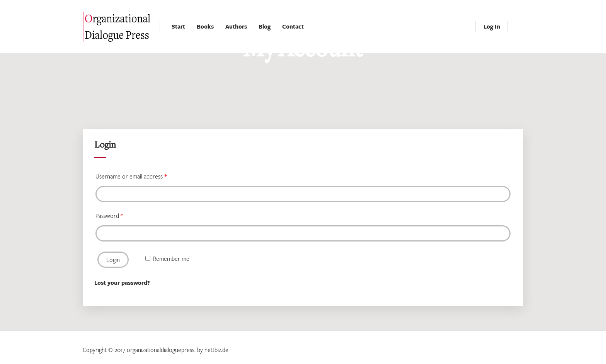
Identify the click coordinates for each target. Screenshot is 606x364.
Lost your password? (122, 283)
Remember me (167, 259)
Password (109, 216)
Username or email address (131, 176)
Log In (492, 26)
